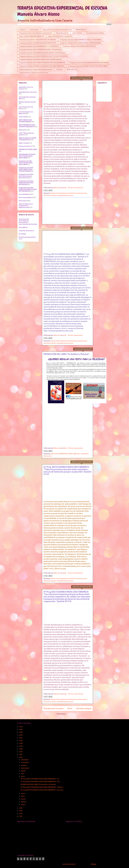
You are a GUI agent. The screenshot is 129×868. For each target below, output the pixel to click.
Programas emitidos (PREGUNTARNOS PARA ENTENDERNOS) (28, 189)
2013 (21, 811)
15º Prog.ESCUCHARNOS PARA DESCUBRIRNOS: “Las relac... (42, 790)
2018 (21, 749)
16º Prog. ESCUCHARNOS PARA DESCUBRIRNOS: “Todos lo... (42, 787)
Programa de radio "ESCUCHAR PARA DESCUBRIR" (26, 163)
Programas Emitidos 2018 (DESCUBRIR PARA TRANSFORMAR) (40, 59)
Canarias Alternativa (26, 231)
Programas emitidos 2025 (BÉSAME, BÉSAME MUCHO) (38, 43)
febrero (24, 802)
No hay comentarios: (76, 188)
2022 (21, 738)
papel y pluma (24, 143)
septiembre (25, 768)
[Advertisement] (67, 211)
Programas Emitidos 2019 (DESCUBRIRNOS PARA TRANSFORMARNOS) (44, 56)
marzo (23, 799)
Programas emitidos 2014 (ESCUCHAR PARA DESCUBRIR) (88, 66)
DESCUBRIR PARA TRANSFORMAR (25, 121)
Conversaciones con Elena (95, 33)
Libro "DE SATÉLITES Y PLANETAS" (61, 36)
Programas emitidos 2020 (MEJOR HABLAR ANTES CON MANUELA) (43, 53)
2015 (21, 757)
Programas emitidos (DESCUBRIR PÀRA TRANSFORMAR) (26, 169)
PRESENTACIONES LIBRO (68, 454)
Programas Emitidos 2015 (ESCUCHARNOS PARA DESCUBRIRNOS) (42, 66)
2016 (21, 754)
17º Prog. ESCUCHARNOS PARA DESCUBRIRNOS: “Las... (41, 782)
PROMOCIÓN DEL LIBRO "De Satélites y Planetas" (66, 354)
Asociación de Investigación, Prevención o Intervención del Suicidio (28, 222)
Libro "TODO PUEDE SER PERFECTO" (32, 36)
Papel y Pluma (77, 33)
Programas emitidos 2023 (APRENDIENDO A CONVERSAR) (39, 46)
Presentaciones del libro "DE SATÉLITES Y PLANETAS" (38, 40)
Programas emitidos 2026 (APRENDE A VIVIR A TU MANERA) (81, 40)
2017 (21, 752)
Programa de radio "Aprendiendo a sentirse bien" (36, 33)
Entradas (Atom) (72, 714)
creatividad (23, 117)
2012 (21, 814)
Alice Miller (23, 227)
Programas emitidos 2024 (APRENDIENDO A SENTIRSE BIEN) (81, 43)
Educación (55, 193)
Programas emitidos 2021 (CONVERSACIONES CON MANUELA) (41, 49)
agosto (23, 771)
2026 (21, 727)
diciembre (25, 760)
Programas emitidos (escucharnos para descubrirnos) (26, 176)
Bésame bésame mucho (27, 102)
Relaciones (69, 195)
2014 (21, 808)
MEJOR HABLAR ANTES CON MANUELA (28, 139)
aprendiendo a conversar (28, 92)
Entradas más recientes (54, 708)
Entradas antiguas (84, 708)
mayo (23, 793)
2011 (21, 816)
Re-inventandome (25, 198)
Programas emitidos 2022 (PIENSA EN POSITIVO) (79, 46)
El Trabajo (22, 234)
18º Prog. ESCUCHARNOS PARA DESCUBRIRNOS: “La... (40, 779)
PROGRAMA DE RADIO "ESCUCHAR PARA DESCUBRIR (27, 156)
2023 (21, 735)
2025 (21, 729)
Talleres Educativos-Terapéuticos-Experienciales (36, 69)
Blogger (94, 864)
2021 (21, 741)
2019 (21, 746)
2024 (21, 732)
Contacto (22, 30)
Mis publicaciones (62, 33)
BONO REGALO (81, 30)
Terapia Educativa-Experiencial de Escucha (57, 30)
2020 (21, 743)
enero (23, 805)
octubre (24, 765)
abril (23, 796)
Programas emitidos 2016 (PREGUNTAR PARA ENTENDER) (89, 63)
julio (23, 774)
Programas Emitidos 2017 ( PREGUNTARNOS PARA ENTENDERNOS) (42, 63)
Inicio (70, 708)
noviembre (25, 762)
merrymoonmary (69, 864)
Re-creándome (59, 195)
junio (23, 776)
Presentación (34, 30)
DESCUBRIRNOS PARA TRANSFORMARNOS (27, 126)
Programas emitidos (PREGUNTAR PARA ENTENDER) (26, 183)
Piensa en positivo (25, 146)
